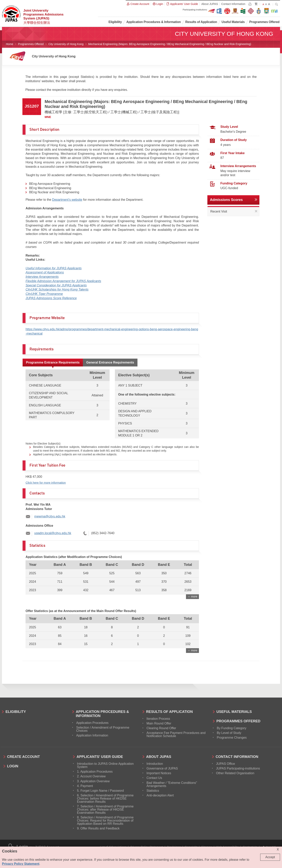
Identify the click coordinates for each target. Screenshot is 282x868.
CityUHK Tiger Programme (44, 294)
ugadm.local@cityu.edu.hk (53, 533)
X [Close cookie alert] (278, 849)
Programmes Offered (31, 44)
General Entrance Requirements (110, 362)
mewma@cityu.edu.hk (50, 516)
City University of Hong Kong (66, 44)
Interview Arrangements (42, 277)
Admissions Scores (226, 200)
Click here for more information (46, 483)
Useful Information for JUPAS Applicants (54, 268)
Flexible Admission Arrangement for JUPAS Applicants (63, 281)
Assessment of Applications (45, 272)
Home (10, 44)
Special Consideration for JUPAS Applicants (56, 285)
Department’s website (67, 200)
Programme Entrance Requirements (53, 362)
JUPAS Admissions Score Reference (51, 298)
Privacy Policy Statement (21, 864)
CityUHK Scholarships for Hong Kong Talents (57, 289)
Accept (270, 857)
